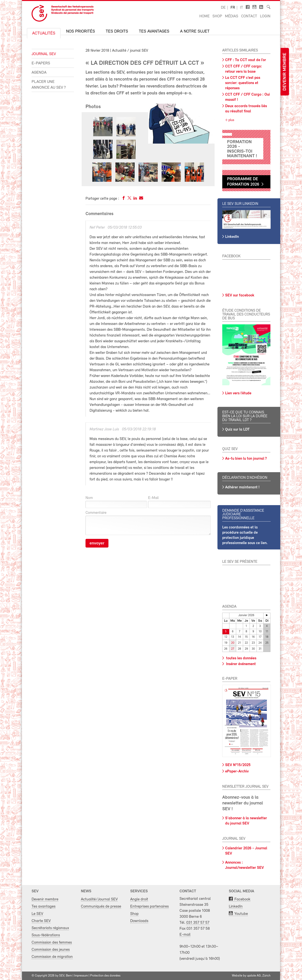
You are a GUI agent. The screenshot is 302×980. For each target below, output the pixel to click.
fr (233, 8)
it (242, 8)
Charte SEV (41, 921)
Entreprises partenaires (149, 906)
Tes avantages (154, 32)
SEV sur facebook (240, 295)
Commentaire (96, 513)
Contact (249, 16)
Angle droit (139, 899)
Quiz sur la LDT (237, 430)
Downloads (139, 921)
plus (231, 120)
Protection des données (105, 976)
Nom (89, 498)
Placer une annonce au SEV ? (49, 85)
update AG (254, 976)
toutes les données (241, 658)
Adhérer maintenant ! (242, 487)
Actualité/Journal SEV (99, 899)
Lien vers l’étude (238, 393)
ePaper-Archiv (237, 771)
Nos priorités (81, 32)
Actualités (44, 34)
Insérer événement (240, 664)
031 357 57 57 (198, 923)
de (223, 8)
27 (233, 649)
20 (233, 643)
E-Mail (153, 498)
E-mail (185, 935)
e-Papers (41, 63)
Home (204, 16)
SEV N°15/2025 (238, 765)
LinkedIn (232, 237)
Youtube (241, 914)
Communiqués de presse (101, 906)
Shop (217, 16)
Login (265, 16)
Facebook (242, 899)
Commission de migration (52, 957)
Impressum (81, 976)
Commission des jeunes (51, 950)
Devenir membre (285, 72)
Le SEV (37, 914)
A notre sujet (195, 32)
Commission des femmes (52, 943)
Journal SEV (44, 54)
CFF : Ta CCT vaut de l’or (246, 60)
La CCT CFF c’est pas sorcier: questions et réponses (243, 83)
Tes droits (117, 32)
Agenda (39, 73)
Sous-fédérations (46, 935)
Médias (232, 16)
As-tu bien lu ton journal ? (246, 459)
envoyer (97, 543)
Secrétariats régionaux (50, 928)
